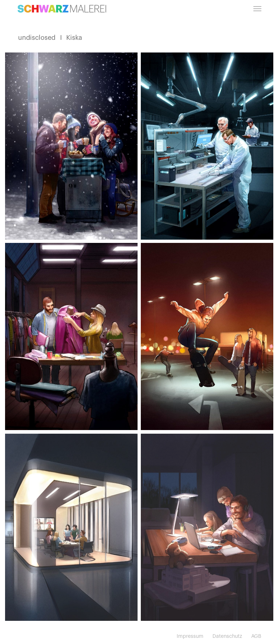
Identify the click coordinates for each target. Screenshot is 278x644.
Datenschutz (227, 636)
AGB (256, 636)
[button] (257, 9)
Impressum (190, 636)
